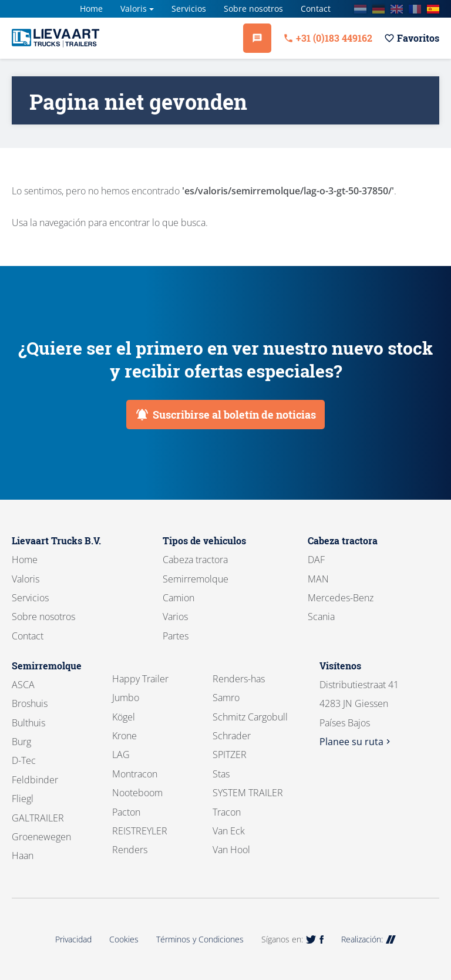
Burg (21, 742)
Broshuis (30, 703)
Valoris (134, 9)
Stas (221, 774)
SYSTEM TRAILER (248, 793)
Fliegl (23, 799)
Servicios (189, 9)
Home (91, 9)
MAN (318, 579)
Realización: (368, 939)
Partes (176, 636)
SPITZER (230, 755)
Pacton (126, 812)
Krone (124, 736)
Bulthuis (28, 723)
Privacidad (73, 939)
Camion (179, 598)
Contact (316, 9)
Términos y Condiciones (200, 939)
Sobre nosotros (253, 9)
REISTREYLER (140, 831)
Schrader (232, 736)
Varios (175, 617)
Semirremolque (196, 579)
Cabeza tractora (195, 560)
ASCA (23, 685)
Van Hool (231, 850)
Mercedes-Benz (341, 598)
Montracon (135, 774)
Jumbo (126, 698)
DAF (316, 560)
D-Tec (24, 760)
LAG (121, 755)
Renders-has (239, 679)
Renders (130, 850)
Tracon (227, 812)
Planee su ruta (356, 742)
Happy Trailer (140, 679)
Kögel (124, 717)
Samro (226, 698)
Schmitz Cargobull (250, 717)
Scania (321, 617)
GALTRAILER (38, 818)
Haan (23, 856)
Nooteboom (137, 793)
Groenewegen (41, 837)
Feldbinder (35, 780)
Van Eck (229, 831)
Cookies (124, 939)
